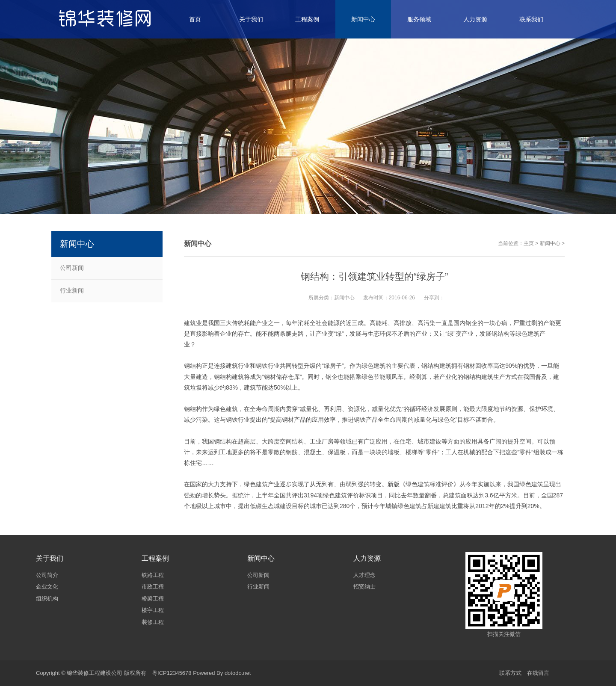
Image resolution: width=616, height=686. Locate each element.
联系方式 (510, 673)
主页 (529, 243)
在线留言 (538, 673)
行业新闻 (72, 290)
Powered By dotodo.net (222, 673)
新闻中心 (550, 243)
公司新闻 (72, 268)
